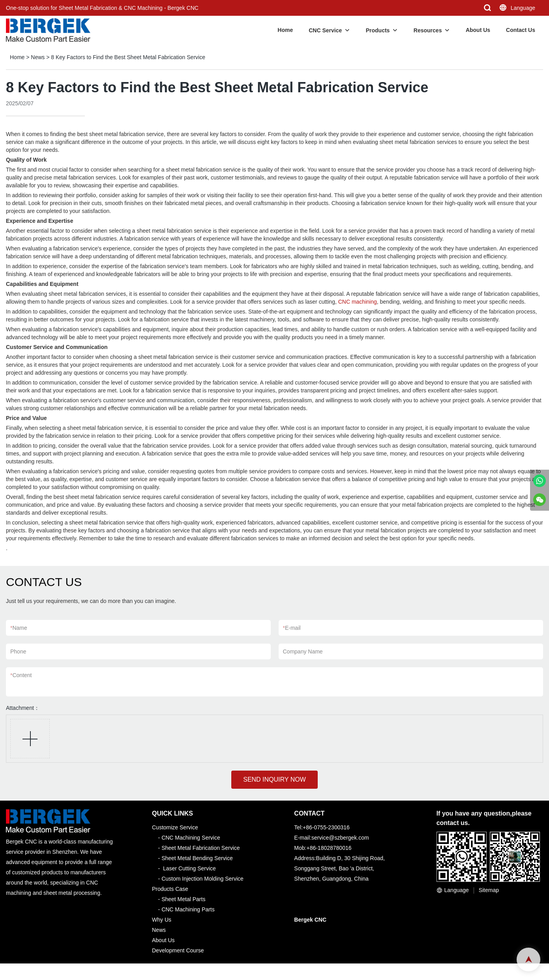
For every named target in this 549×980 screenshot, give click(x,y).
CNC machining (358, 302)
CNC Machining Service (191, 838)
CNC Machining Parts (188, 909)
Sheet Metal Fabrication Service (200, 848)
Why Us (162, 920)
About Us (478, 30)
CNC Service (325, 30)
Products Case (170, 889)
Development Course (178, 950)
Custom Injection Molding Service (202, 879)
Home (285, 30)
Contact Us (521, 30)
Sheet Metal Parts (183, 899)
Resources (428, 30)
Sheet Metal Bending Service (197, 858)
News (38, 57)
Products (378, 30)
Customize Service (175, 827)
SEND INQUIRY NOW (274, 779)
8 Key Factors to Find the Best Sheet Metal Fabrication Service (128, 57)
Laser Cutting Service (189, 868)
